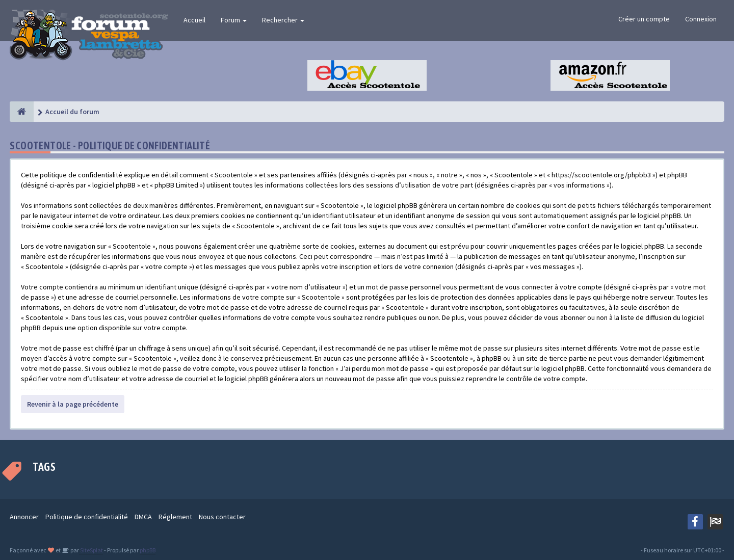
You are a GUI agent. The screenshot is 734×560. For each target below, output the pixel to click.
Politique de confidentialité (87, 517)
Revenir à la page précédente (73, 404)
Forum (234, 20)
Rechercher (283, 20)
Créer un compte (644, 19)
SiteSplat (91, 550)
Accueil (194, 20)
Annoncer (24, 517)
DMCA (143, 517)
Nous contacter (222, 517)
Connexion (701, 19)
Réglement (175, 517)
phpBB (148, 550)
